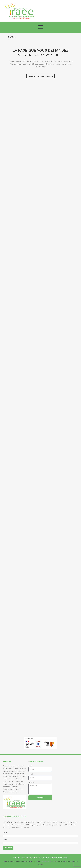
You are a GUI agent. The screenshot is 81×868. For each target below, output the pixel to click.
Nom (30, 766)
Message (31, 782)
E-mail (30, 774)
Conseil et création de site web (60, 861)
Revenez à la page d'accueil (40, 76)
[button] (40, 27)
